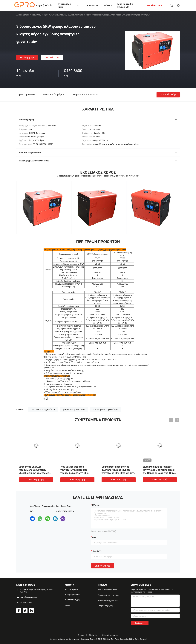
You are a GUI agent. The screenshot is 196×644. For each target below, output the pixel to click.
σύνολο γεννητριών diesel (108, 590)
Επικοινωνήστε (103, 566)
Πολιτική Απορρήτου (110, 635)
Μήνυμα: (96, 505)
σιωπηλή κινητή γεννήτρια (43, 409)
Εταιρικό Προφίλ (72, 590)
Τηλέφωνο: (97, 551)
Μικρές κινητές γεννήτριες (54, 15)
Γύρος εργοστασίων (73, 595)
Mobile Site (93, 635)
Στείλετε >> (140, 623)
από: (94, 537)
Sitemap (81, 635)
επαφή (68, 605)
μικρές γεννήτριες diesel (74, 409)
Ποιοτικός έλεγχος (72, 600)
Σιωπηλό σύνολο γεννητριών (109, 595)
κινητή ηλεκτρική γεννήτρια (106, 409)
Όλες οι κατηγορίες (105, 606)
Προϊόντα (36, 15)
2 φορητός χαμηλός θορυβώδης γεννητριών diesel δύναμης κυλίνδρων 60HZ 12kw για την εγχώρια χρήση (35, 473)
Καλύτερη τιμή (27, 58)
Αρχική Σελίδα (23, 15)
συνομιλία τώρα (52, 58)
